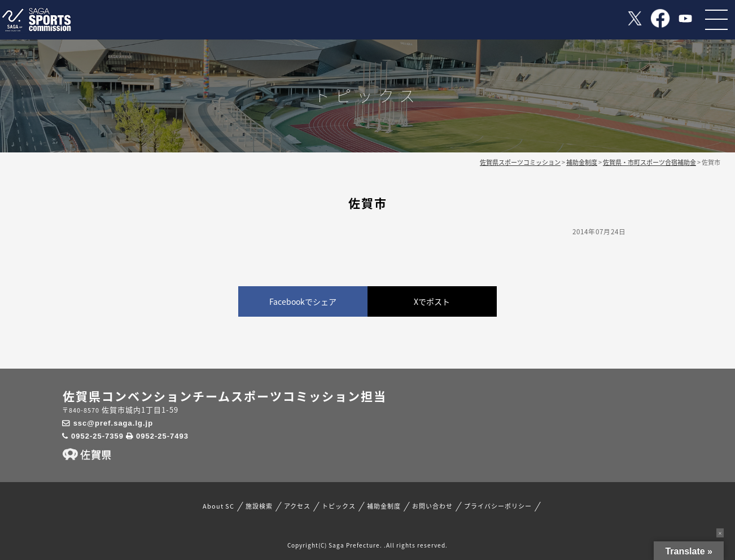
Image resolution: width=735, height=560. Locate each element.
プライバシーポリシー (498, 506)
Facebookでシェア (303, 301)
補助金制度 (384, 506)
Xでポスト (432, 301)
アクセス (297, 506)
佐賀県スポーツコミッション (520, 162)
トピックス (339, 506)
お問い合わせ (432, 506)
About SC (218, 506)
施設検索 (259, 506)
